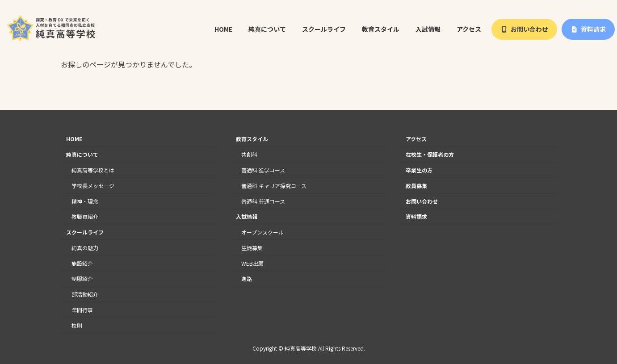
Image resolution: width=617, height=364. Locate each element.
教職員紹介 (85, 216)
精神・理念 (85, 201)
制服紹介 (82, 279)
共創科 (249, 154)
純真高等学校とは (93, 170)
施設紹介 (82, 263)
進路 (247, 279)
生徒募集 (252, 248)
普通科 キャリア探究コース (274, 186)
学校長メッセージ (93, 186)
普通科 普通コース (263, 201)
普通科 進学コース (263, 170)
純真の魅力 (85, 248)
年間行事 (82, 310)
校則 (77, 325)
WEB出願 (252, 263)
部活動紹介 (85, 294)
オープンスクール (262, 232)
